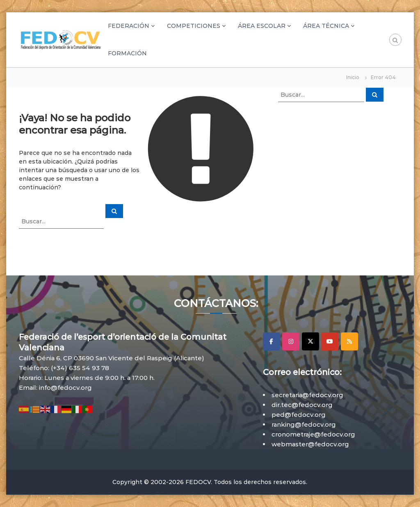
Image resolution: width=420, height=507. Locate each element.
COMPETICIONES (194, 26)
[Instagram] (291, 341)
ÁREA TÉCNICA (326, 26)
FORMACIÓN (127, 53)
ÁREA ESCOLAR (262, 26)
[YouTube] (330, 341)
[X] (310, 341)
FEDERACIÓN (129, 26)
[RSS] (349, 341)
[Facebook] (272, 341)
